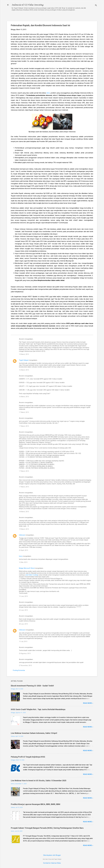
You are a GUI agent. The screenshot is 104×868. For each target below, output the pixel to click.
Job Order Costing (32, 575)
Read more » (88, 703)
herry (21, 556)
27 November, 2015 (25, 665)
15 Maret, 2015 (24, 354)
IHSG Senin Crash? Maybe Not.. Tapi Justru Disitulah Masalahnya (38, 709)
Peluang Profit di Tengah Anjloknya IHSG (28, 757)
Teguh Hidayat (24, 360)
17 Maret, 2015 (24, 412)
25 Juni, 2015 (23, 610)
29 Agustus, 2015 (25, 653)
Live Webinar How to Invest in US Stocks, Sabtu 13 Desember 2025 (39, 781)
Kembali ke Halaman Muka (52, 863)
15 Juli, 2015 (23, 641)
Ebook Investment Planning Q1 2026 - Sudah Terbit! (32, 686)
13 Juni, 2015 (23, 596)
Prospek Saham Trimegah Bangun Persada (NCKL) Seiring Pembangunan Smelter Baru (47, 828)
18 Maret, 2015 (24, 512)
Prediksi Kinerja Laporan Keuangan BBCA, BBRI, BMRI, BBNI (36, 804)
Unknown (22, 535)
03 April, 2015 (23, 550)
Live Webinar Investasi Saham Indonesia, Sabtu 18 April (34, 733)
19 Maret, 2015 (24, 529)
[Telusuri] (96, 6)
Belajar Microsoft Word (27, 568)
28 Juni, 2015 (23, 624)
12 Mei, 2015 (23, 562)
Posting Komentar (19, 670)
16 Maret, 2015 (24, 370)
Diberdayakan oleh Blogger (52, 855)
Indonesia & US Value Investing (27, 5)
